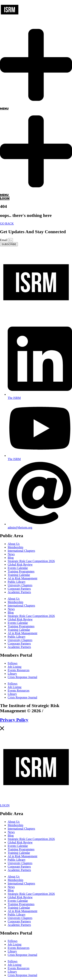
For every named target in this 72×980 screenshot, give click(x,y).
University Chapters (20, 585)
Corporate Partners (19, 589)
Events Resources (19, 670)
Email (4, 240)
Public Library (17, 582)
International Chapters (21, 551)
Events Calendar (18, 568)
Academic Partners (19, 592)
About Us (14, 544)
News (11, 554)
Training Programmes (21, 571)
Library (12, 674)
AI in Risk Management (22, 578)
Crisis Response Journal (22, 677)
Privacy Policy (14, 720)
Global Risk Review (20, 565)
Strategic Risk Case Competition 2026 (31, 561)
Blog (11, 558)
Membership (15, 547)
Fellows (13, 663)
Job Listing (15, 667)
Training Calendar (19, 575)
